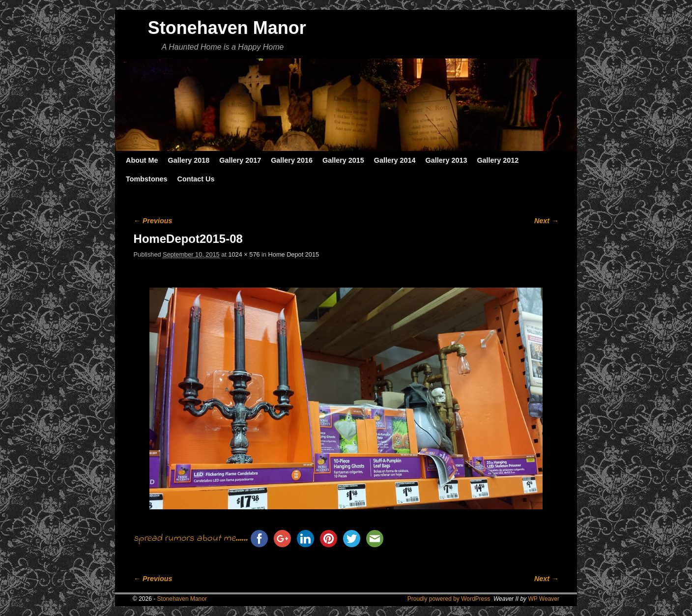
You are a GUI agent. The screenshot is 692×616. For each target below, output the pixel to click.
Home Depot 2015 (294, 254)
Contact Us (196, 179)
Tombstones (146, 179)
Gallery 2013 (447, 160)
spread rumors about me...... (191, 539)
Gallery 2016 (292, 160)
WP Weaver (544, 599)
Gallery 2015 (343, 160)
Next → (546, 221)
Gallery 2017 (240, 160)
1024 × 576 (244, 254)
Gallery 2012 (498, 160)
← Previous (153, 221)
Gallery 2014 (395, 160)
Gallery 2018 (189, 160)
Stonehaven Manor (227, 28)
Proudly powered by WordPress (449, 599)
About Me (142, 160)
